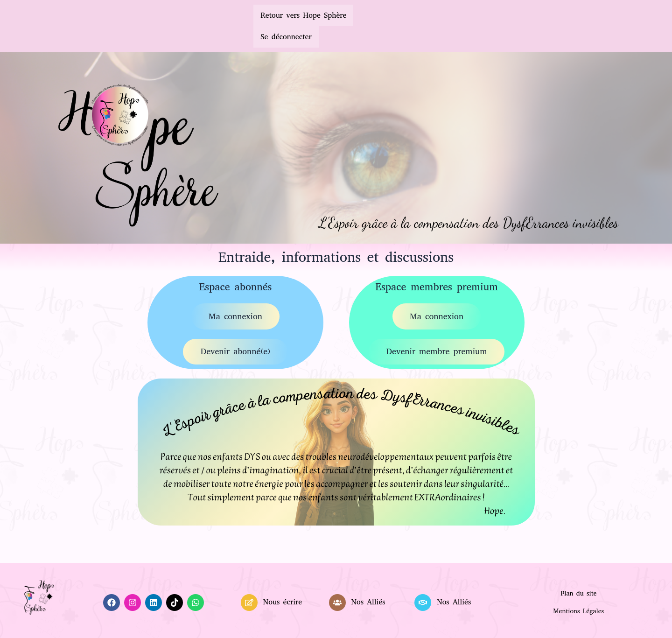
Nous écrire (283, 604)
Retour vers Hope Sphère (303, 15)
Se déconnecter (286, 37)
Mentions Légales (578, 613)
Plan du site (578, 595)
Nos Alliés (368, 604)
